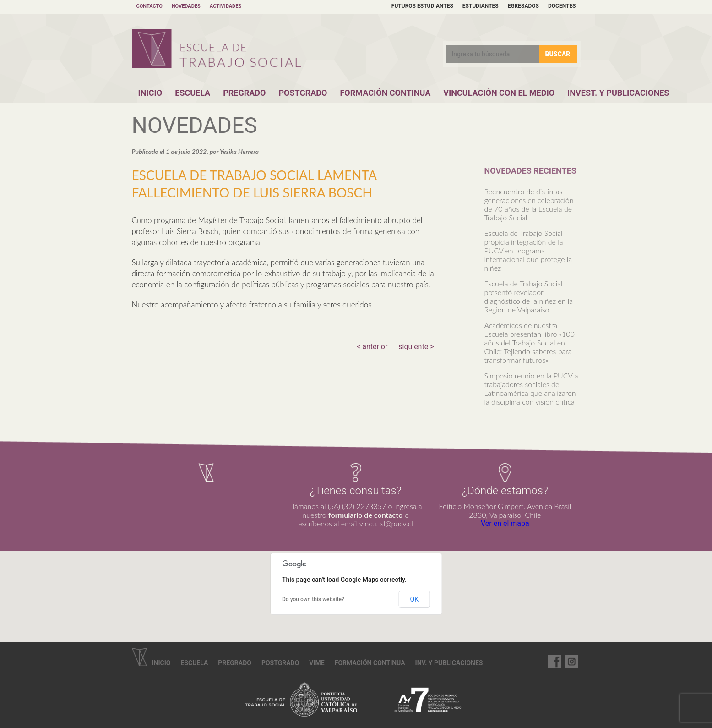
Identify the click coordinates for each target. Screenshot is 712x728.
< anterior (372, 347)
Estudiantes (481, 6)
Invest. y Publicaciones (618, 93)
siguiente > (416, 347)
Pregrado (244, 93)
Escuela (193, 93)
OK (414, 599)
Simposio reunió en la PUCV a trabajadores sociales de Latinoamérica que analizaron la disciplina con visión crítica (531, 389)
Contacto (149, 6)
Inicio (150, 93)
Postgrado (303, 93)
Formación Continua (385, 93)
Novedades (186, 6)
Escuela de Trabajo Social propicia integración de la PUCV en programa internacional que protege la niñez (528, 250)
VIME (317, 663)
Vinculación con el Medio (499, 93)
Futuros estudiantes (422, 6)
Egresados (523, 6)
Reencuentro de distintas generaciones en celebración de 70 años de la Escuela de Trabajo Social (529, 204)
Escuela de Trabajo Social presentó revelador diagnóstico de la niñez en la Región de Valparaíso (529, 296)
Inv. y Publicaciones (449, 663)
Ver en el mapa (505, 523)
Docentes (562, 6)
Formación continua (370, 663)
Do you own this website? (313, 599)
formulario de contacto (365, 515)
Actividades (226, 6)
